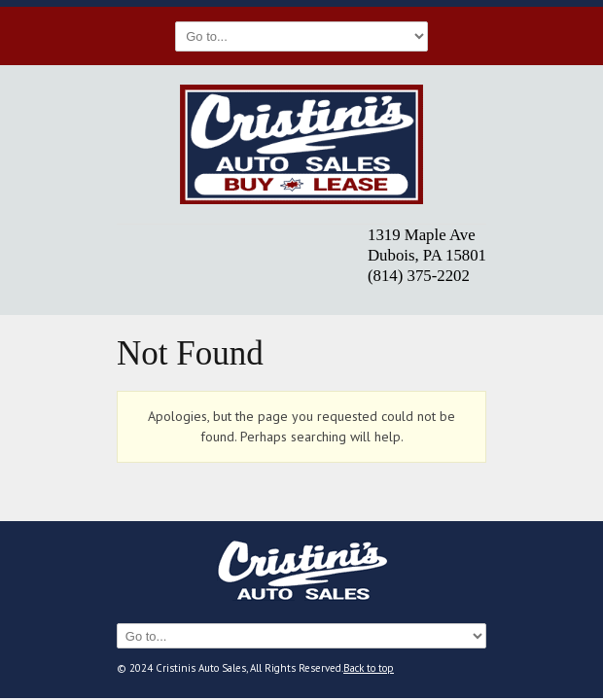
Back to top (369, 668)
